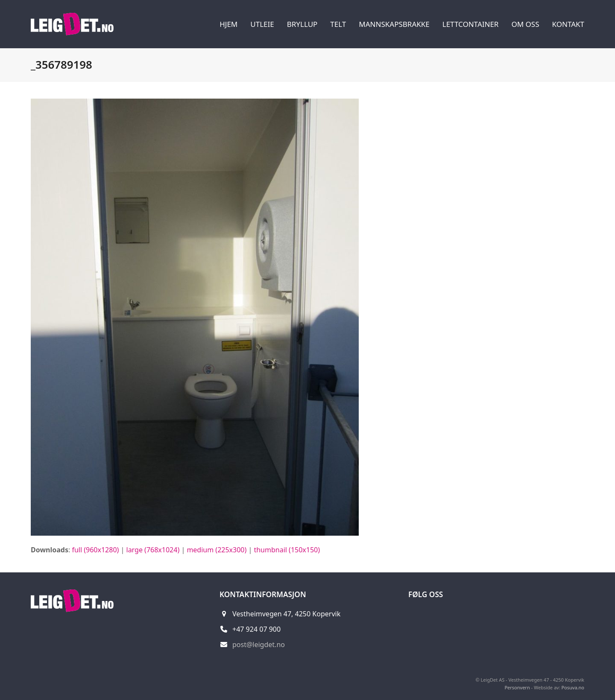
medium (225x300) (217, 550)
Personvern (517, 687)
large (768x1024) (153, 550)
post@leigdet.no (259, 645)
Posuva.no (573, 687)
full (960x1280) (95, 550)
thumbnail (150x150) (287, 550)
